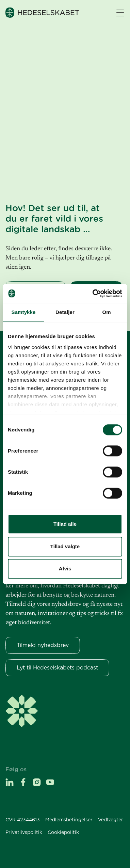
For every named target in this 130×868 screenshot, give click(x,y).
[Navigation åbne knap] (120, 13)
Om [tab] (106, 312)
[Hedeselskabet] (42, 13)
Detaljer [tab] (65, 312)
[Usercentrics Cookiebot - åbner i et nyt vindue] (93, 294)
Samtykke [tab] (24, 312)
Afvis (65, 569)
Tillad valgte (65, 546)
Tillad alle (65, 524)
